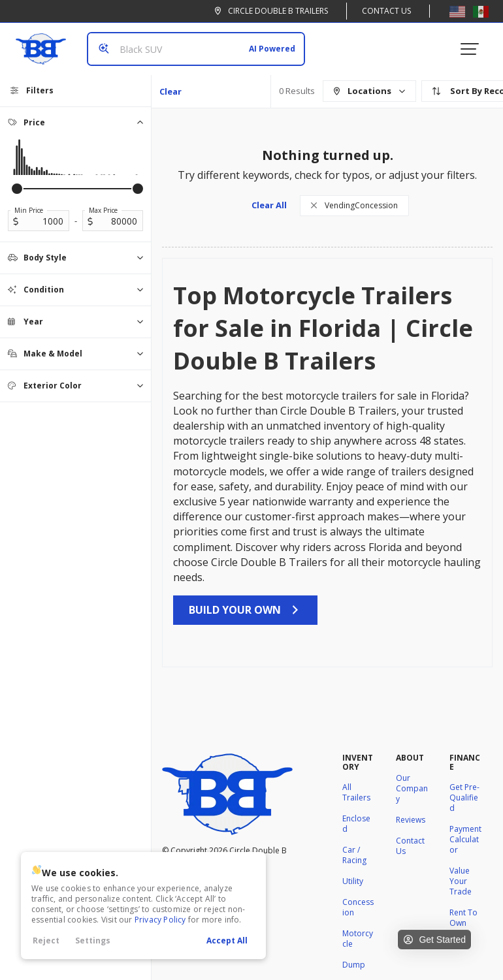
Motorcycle (358, 939)
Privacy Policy (160, 920)
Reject (46, 940)
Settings (93, 940)
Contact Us (386, 11)
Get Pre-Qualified (464, 798)
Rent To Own (463, 918)
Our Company (412, 788)
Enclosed (356, 824)
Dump (354, 965)
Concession (358, 907)
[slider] (17, 189)
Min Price (29, 210)
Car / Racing (354, 855)
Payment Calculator (465, 839)
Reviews (411, 820)
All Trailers (356, 792)
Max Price (103, 210)
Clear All (170, 96)
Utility (353, 881)
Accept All (227, 940)
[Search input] (196, 49)
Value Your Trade (461, 881)
